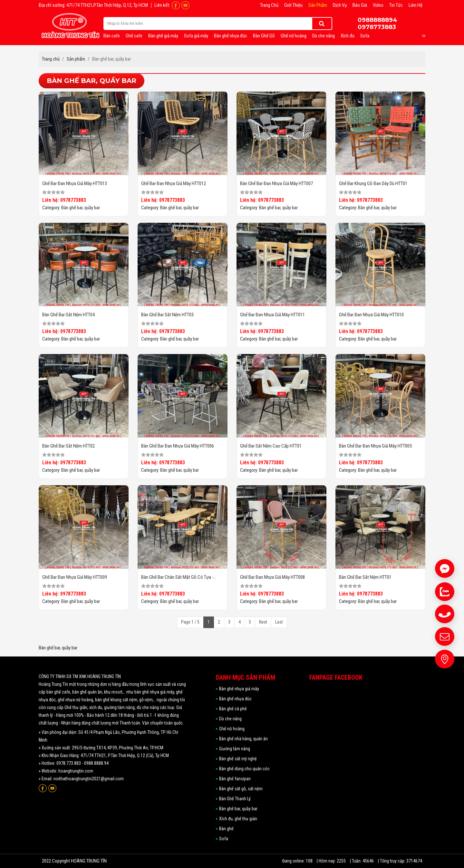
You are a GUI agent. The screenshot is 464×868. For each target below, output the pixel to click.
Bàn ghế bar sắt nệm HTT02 (68, 446)
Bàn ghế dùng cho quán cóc (244, 769)
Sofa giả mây (196, 36)
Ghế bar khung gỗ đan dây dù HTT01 (373, 183)
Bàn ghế (226, 829)
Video (378, 5)
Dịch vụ (340, 5)
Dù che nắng (324, 36)
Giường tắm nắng (235, 749)
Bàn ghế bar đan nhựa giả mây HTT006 (178, 446)
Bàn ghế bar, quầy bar (81, 208)
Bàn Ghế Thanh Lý (235, 799)
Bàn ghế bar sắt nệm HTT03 (167, 315)
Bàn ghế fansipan (235, 779)
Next (263, 622)
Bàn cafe (112, 36)
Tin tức (396, 5)
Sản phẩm (318, 5)
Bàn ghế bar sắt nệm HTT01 (365, 577)
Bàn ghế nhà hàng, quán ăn (243, 739)
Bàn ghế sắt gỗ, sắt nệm (241, 789)
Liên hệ (416, 5)
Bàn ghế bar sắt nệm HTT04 (68, 315)
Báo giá (360, 5)
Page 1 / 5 (190, 622)
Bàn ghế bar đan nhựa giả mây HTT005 (375, 446)
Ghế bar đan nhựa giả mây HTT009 (75, 577)
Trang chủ (269, 5)
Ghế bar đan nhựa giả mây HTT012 (174, 183)
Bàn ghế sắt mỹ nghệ (238, 759)
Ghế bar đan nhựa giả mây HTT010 (371, 315)
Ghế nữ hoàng (294, 36)
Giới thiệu (293, 5)
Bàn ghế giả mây (163, 36)
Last (279, 622)
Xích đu (348, 36)
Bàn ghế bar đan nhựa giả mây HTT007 (276, 183)
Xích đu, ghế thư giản (238, 819)
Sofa (365, 36)
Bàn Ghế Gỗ (264, 36)
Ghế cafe (134, 36)
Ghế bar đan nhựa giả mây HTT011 (272, 315)
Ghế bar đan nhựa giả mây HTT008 (272, 577)
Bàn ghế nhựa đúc (231, 36)
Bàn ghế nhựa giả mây (239, 689)
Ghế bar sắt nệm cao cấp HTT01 (271, 446)
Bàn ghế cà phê (233, 709)
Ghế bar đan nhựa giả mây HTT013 (75, 183)
